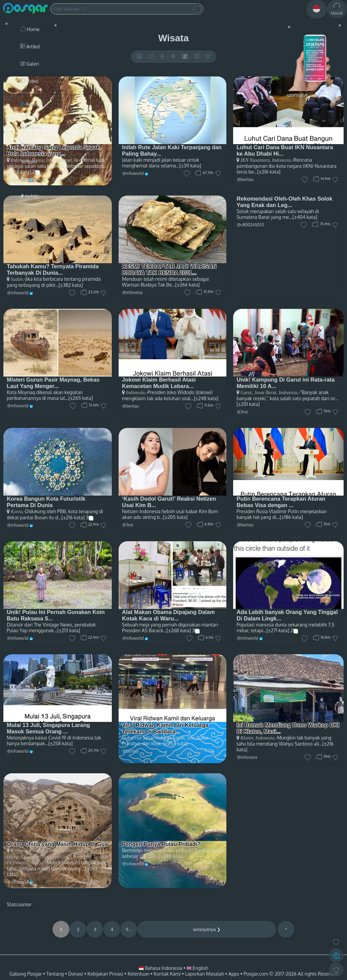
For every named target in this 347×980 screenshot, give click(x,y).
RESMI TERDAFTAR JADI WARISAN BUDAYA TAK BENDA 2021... (169, 269)
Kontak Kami (167, 974)
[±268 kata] (179, 630)
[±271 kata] (278, 630)
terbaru (29, 162)
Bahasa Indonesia (161, 968)
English (197, 968)
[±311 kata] (190, 166)
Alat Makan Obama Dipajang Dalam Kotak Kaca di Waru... (168, 615)
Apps (234, 974)
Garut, (247, 393)
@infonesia (132, 292)
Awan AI (32, 104)
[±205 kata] (175, 517)
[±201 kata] (248, 404)
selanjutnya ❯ (207, 929)
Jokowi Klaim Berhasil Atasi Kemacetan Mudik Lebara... (159, 383)
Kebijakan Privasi (105, 974)
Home (30, 29)
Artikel (30, 47)
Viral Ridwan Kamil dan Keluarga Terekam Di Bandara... (165, 728)
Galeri (30, 64)
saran (29, 144)
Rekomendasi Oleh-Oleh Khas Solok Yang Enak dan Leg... (284, 202)
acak (28, 213)
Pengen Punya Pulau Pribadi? (161, 844)
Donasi (76, 974)
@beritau (245, 179)
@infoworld (133, 173)
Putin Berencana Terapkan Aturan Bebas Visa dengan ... (281, 502)
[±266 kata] (187, 285)
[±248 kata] (206, 398)
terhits (29, 196)
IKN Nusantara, (256, 160)
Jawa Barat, (265, 393)
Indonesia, (281, 160)
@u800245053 (250, 225)
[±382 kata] (71, 285)
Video (29, 81)
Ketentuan (138, 974)
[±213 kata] (69, 630)
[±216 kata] (269, 172)
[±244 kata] (171, 856)
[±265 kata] (81, 398)
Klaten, (248, 738)
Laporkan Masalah (205, 974)
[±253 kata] (176, 743)
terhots (30, 179)
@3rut (242, 412)
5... (129, 929)
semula (31, 127)
